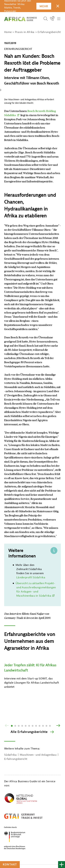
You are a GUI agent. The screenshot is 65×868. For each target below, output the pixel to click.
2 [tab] (15, 726)
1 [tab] (12, 726)
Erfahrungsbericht (16, 759)
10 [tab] (43, 726)
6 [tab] (29, 726)
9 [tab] (40, 726)
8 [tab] (36, 726)
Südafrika (10, 755)
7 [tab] (33, 726)
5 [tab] (26, 726)
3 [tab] (19, 726)
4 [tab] (22, 726)
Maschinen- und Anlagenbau (38, 755)
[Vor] (58, 726)
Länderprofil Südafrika (31, 577)
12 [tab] (50, 726)
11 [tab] (46, 726)
